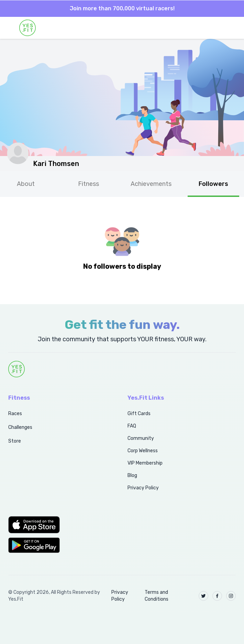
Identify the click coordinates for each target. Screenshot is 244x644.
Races (15, 414)
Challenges (20, 427)
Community (141, 438)
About (26, 184)
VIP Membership (145, 463)
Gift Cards (139, 414)
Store (15, 441)
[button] (60, 525)
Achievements (151, 184)
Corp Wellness (143, 451)
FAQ (132, 426)
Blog (132, 475)
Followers (213, 184)
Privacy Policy (143, 488)
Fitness (88, 184)
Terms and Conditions (157, 596)
